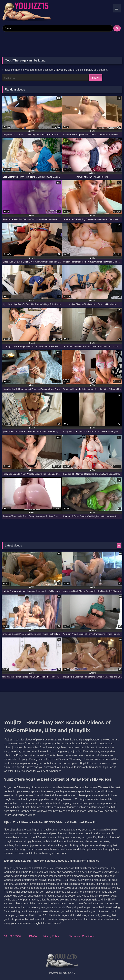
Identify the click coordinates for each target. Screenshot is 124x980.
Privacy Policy (51, 936)
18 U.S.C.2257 (13, 936)
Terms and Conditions (82, 936)
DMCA (33, 936)
